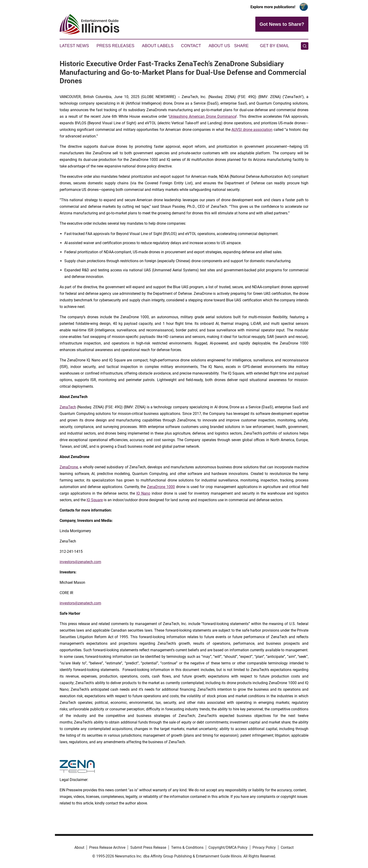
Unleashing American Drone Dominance (203, 116)
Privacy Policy (264, 847)
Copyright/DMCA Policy (228, 847)
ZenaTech (68, 407)
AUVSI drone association (252, 130)
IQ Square (95, 500)
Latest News (74, 46)
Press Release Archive (107, 847)
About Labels (158, 46)
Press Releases (115, 46)
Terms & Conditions (187, 847)
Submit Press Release (148, 847)
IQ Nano (143, 493)
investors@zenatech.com (80, 562)
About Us (219, 46)
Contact (191, 46)
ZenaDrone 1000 (161, 487)
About (79, 847)
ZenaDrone (69, 467)
